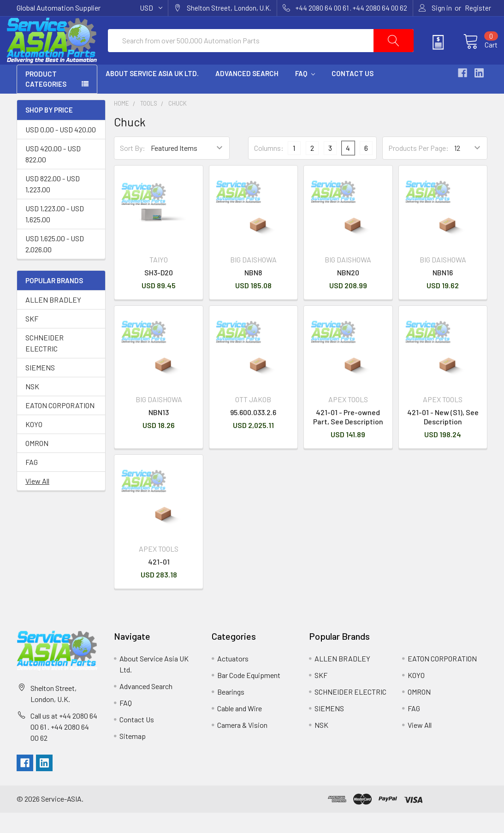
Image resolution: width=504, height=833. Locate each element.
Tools (149, 124)
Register (478, 8)
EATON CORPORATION (60, 425)
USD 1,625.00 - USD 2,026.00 (55, 264)
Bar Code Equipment (249, 695)
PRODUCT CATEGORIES (46, 99)
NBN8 (253, 292)
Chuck (178, 124)
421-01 (159, 581)
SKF (32, 339)
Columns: (269, 168)
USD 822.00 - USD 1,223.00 (53, 204)
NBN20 (348, 292)
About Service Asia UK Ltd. (152, 94)
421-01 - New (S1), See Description (443, 437)
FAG (32, 482)
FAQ (305, 94)
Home (122, 124)
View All (37, 501)
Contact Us (353, 94)
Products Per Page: (418, 168)
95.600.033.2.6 (253, 432)
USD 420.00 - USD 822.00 (53, 174)
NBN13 (159, 432)
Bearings (231, 711)
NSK (32, 407)
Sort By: (133, 168)
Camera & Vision (242, 745)
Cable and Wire (240, 728)
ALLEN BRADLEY (53, 320)
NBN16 (443, 292)
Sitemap (133, 756)
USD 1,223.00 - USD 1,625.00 (55, 234)
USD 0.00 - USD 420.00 (61, 149)
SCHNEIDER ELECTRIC (44, 363)
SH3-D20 (159, 292)
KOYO (34, 444)
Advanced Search (247, 94)
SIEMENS (40, 388)
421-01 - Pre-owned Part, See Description (348, 437)
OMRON (37, 463)
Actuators (233, 678)
